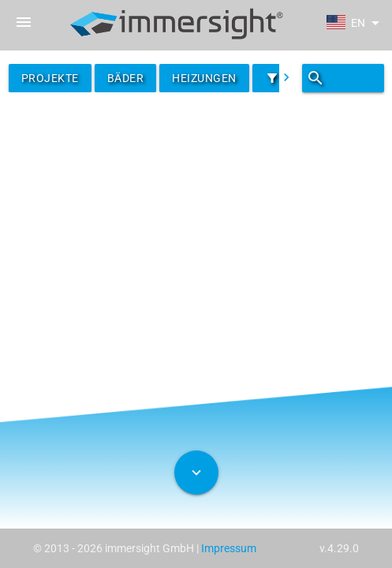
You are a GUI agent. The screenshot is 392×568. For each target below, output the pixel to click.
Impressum (229, 548)
